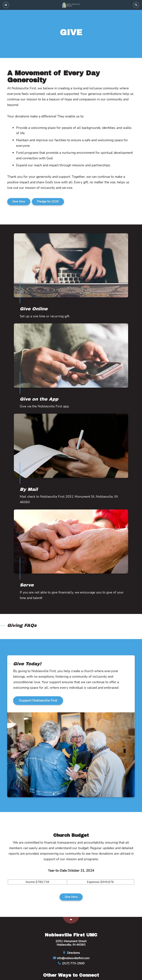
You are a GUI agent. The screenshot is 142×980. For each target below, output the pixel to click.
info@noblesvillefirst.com (71, 958)
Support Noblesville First (38, 701)
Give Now (19, 202)
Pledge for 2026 (48, 202)
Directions (71, 953)
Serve (27, 585)
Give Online (34, 309)
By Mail (29, 489)
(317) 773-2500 (71, 963)
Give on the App (39, 399)
